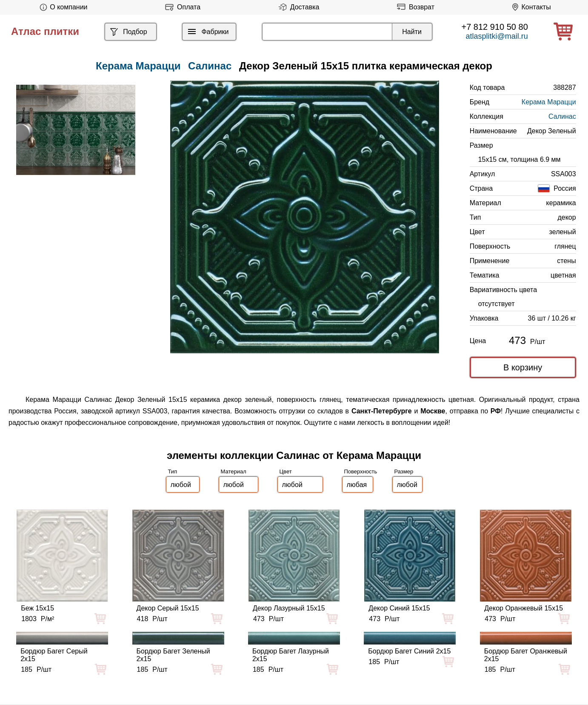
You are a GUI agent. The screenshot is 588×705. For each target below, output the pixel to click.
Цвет (286, 471)
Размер (404, 471)
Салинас (210, 66)
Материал (234, 471)
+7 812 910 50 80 (495, 27)
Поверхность (361, 471)
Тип (173, 471)
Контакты (530, 7)
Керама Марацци (549, 102)
